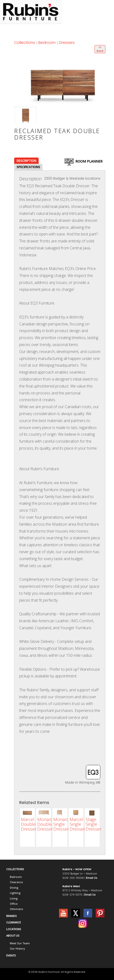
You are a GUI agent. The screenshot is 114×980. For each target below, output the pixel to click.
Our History (17, 948)
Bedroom (47, 43)
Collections (25, 43)
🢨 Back (100, 49)
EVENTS (11, 955)
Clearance (16, 882)
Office (14, 904)
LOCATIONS (14, 929)
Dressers (67, 43)
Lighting (15, 893)
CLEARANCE (14, 922)
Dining (14, 888)
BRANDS (11, 916)
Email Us (92, 878)
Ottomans (16, 909)
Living (14, 898)
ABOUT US (13, 936)
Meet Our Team (20, 943)
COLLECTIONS (15, 869)
